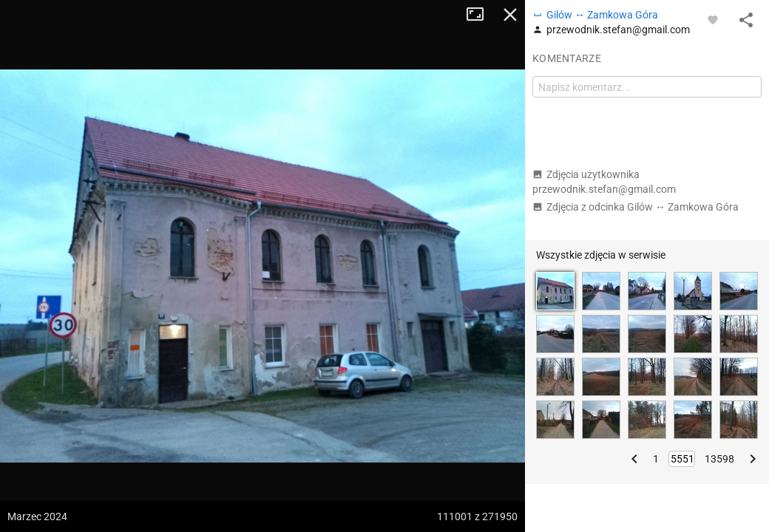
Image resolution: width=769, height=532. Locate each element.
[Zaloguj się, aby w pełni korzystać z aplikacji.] (713, 19)
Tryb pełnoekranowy (481, 15)
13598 (719, 459)
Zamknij (510, 15)
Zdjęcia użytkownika (604, 182)
